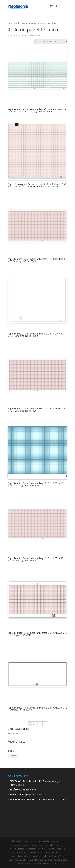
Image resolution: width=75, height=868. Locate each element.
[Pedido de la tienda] (50, 42)
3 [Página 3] (37, 724)
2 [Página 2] (33, 724)
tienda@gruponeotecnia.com (32, 794)
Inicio (10, 23)
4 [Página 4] (41, 724)
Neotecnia (13, 733)
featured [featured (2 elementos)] (13, 756)
